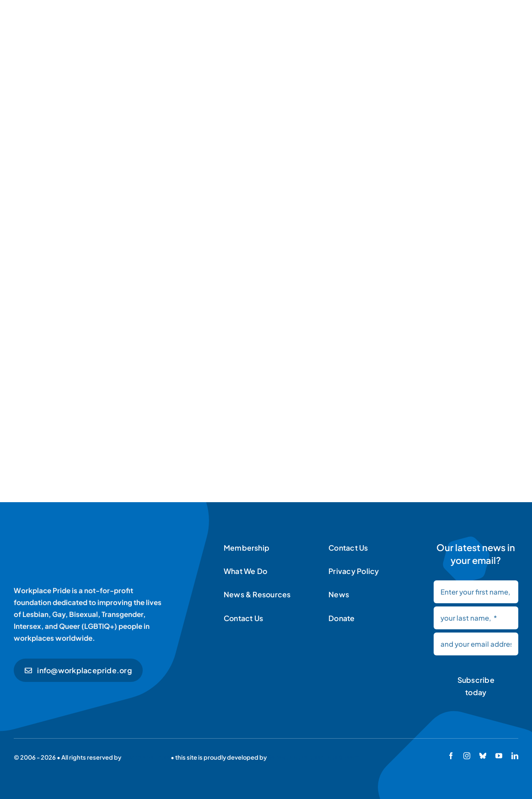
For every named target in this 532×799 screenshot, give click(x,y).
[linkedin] (515, 756)
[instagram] (467, 756)
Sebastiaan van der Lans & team (313, 757)
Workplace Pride (146, 757)
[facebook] (451, 756)
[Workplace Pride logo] (77, 542)
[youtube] (499, 756)
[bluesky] (483, 756)
